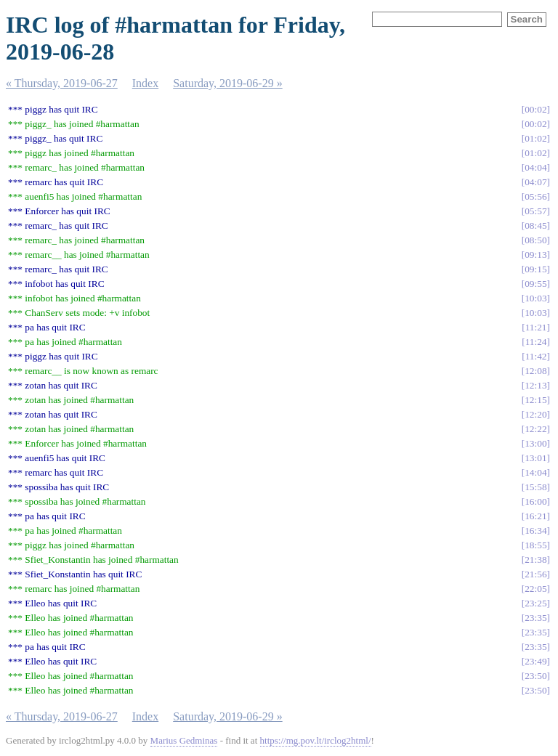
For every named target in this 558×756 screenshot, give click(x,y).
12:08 (535, 371)
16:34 (535, 531)
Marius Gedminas (184, 740)
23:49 (535, 661)
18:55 (535, 545)
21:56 (535, 574)
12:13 (535, 385)
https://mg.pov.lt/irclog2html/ (316, 740)
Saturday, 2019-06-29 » (228, 83)
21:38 (535, 560)
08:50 (535, 240)
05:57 (535, 211)
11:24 (536, 342)
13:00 (535, 443)
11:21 (536, 327)
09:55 (535, 284)
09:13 (535, 255)
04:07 (535, 182)
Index (145, 83)
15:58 (535, 487)
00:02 (535, 109)
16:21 (535, 516)
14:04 (535, 472)
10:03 (535, 298)
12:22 (535, 429)
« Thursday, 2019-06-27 (62, 83)
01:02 (535, 138)
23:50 (535, 676)
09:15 (535, 269)
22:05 (535, 589)
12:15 (535, 400)
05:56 (535, 196)
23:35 (535, 618)
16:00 (535, 501)
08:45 (535, 225)
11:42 (536, 356)
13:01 (535, 458)
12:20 (535, 414)
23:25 (535, 603)
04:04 (535, 167)
